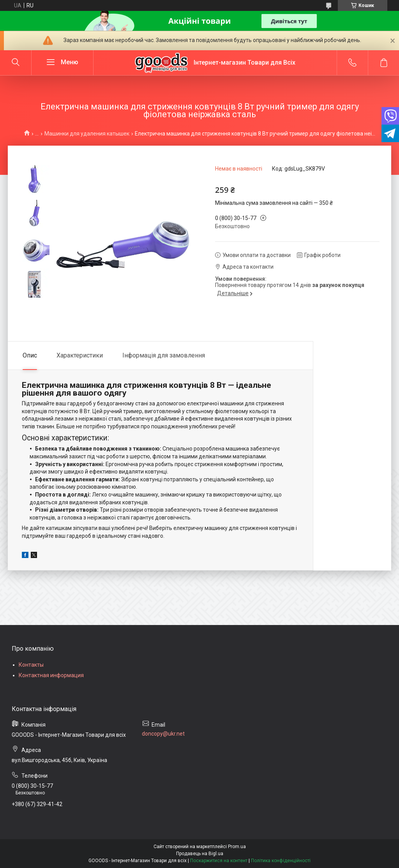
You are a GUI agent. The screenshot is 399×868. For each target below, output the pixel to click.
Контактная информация (51, 675)
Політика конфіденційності (281, 861)
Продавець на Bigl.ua (200, 854)
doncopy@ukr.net (163, 734)
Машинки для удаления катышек (87, 134)
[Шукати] (16, 63)
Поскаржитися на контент (219, 861)
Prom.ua (237, 847)
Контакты (31, 665)
